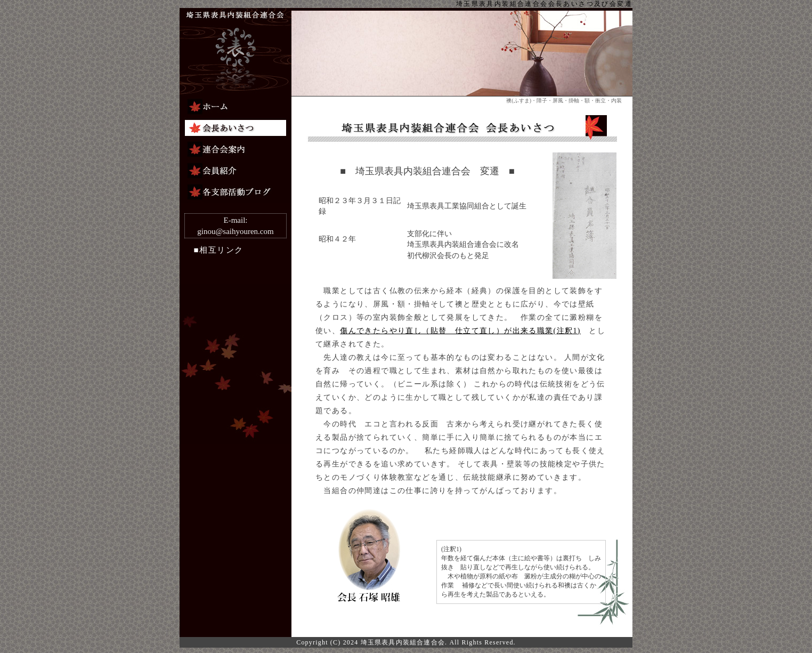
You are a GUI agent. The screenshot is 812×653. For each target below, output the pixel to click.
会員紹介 (236, 171)
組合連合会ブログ (236, 192)
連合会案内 (236, 149)
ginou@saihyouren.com (235, 231)
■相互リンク (214, 250)
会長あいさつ (236, 128)
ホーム (236, 107)
